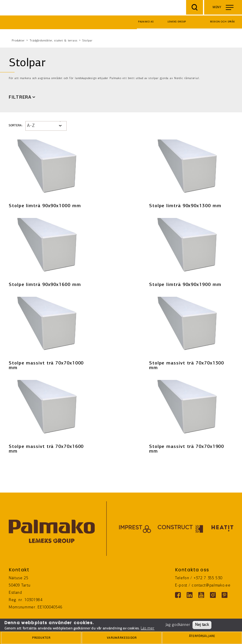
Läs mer (148, 628)
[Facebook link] (178, 595)
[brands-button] (122, 638)
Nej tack (202, 625)
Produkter (18, 41)
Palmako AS (146, 22)
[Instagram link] (213, 595)
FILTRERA (20, 97)
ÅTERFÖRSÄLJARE (202, 638)
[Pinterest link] (225, 595)
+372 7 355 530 (208, 578)
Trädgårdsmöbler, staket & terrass (54, 41)
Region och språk (223, 22)
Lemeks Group (177, 22)
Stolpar (88, 41)
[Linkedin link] (190, 595)
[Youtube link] (201, 595)
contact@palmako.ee (211, 585)
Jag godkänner (178, 625)
